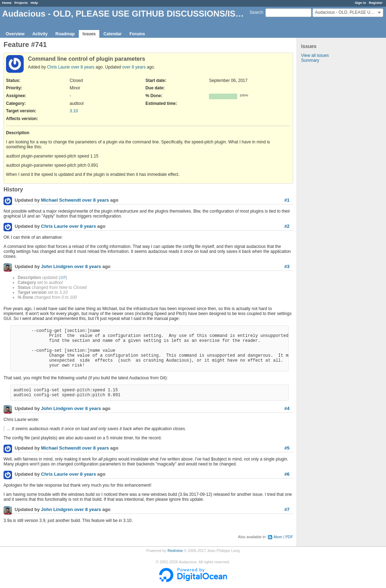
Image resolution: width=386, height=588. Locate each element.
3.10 (74, 111)
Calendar (113, 34)
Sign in (361, 3)
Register (376, 3)
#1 (287, 200)
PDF (289, 537)
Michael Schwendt (61, 200)
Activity (40, 34)
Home (7, 3)
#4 (287, 408)
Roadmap (65, 34)
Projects (21, 3)
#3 (287, 266)
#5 (287, 448)
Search (256, 12)
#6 (287, 474)
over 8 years (83, 67)
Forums (137, 34)
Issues (89, 34)
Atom (278, 537)
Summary (310, 60)
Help (34, 3)
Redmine (175, 551)
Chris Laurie (59, 67)
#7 (287, 509)
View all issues (315, 55)
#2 (287, 226)
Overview (15, 34)
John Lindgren (57, 267)
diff (63, 278)
